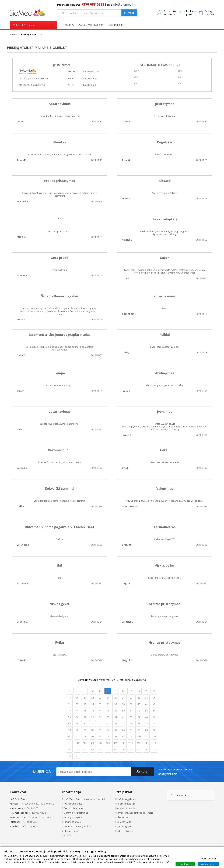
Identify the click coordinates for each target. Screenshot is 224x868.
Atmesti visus (208, 864)
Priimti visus (185, 864)
